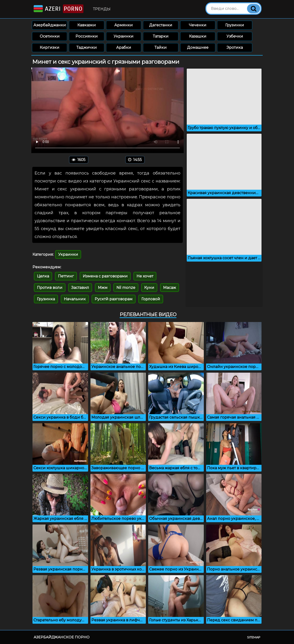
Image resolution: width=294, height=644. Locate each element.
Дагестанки (161, 25)
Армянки (124, 25)
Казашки (198, 36)
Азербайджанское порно (62, 637)
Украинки (124, 36)
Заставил (80, 288)
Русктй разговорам (114, 299)
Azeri (58, 9)
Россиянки (87, 36)
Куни (149, 288)
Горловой (151, 299)
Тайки (161, 47)
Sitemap (254, 637)
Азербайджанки (50, 25)
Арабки (124, 47)
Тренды (102, 9)
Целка (43, 276)
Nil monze (126, 288)
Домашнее (198, 47)
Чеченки (198, 25)
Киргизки (50, 47)
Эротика (235, 47)
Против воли (50, 288)
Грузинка (46, 299)
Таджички (87, 47)
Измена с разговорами (105, 276)
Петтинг (66, 276)
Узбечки (235, 36)
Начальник (75, 299)
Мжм (103, 288)
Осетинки (50, 36)
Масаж (170, 288)
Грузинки (235, 25)
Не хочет (145, 276)
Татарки (161, 36)
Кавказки (87, 25)
